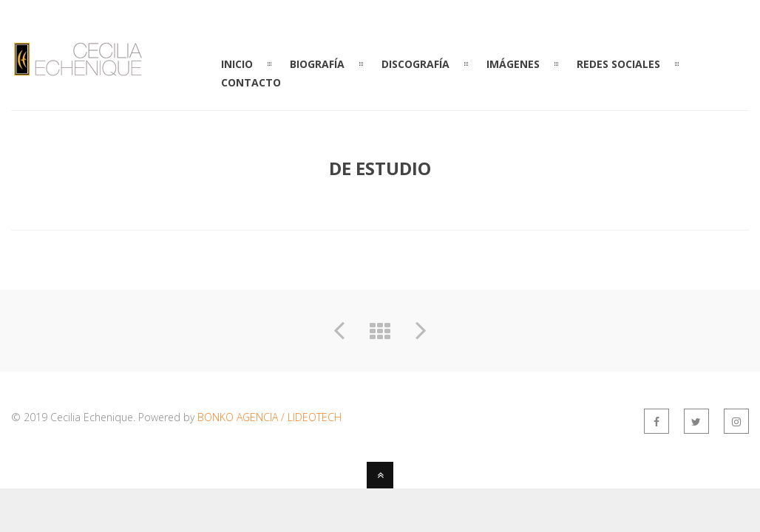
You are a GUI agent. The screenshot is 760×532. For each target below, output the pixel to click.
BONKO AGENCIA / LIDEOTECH (269, 417)
